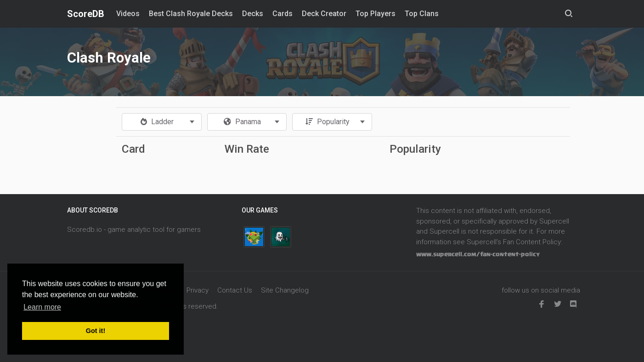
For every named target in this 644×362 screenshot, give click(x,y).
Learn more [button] (42, 307)
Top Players (376, 14)
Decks (253, 14)
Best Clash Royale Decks (191, 14)
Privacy (198, 290)
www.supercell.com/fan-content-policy (478, 254)
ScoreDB (86, 14)
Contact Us (235, 290)
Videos (128, 14)
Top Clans (422, 14)
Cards (282, 14)
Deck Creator (324, 14)
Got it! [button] (96, 331)
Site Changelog (285, 290)
